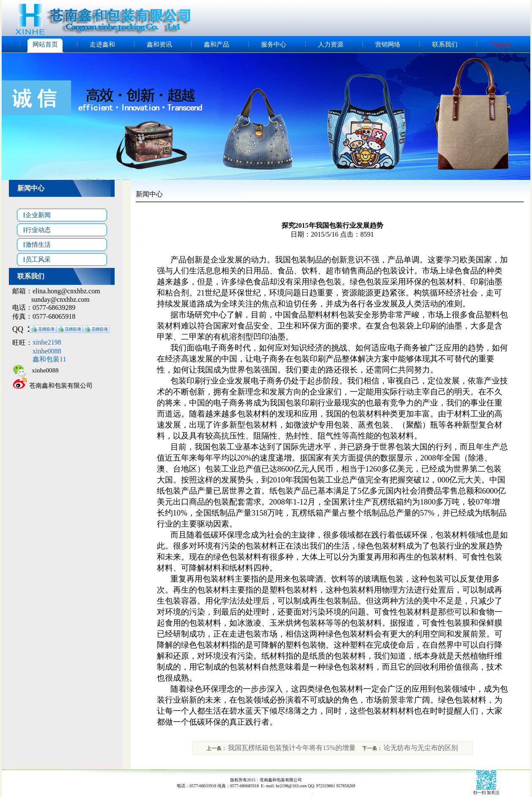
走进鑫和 (102, 44)
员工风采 (34, 259)
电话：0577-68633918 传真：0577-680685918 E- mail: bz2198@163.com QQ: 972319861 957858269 (266, 786)
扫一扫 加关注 (487, 793)
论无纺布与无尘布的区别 (421, 748)
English (502, 44)
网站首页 (45, 44)
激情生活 (34, 245)
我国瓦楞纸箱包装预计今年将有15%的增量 (292, 748)
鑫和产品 (217, 44)
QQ (18, 329)
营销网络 (388, 44)
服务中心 (274, 44)
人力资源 (331, 44)
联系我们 (445, 44)
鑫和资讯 (159, 44)
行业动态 (34, 230)
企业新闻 (34, 215)
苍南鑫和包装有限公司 (61, 386)
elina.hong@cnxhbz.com (66, 291)
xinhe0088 (43, 370)
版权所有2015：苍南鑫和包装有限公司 (266, 780)
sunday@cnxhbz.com (60, 299)
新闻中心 (31, 188)
